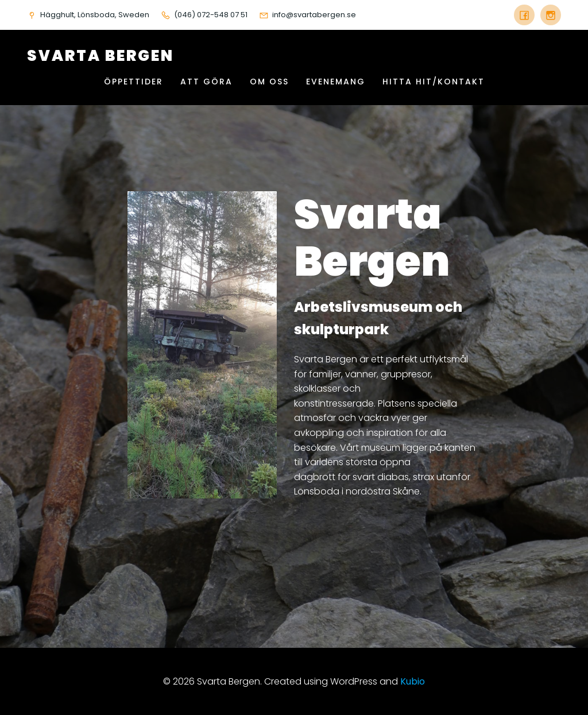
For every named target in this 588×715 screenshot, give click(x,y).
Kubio (413, 681)
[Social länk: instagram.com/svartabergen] (548, 15)
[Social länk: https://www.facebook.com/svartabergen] (524, 15)
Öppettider (134, 82)
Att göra (206, 82)
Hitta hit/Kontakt (434, 82)
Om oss (269, 82)
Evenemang (336, 82)
